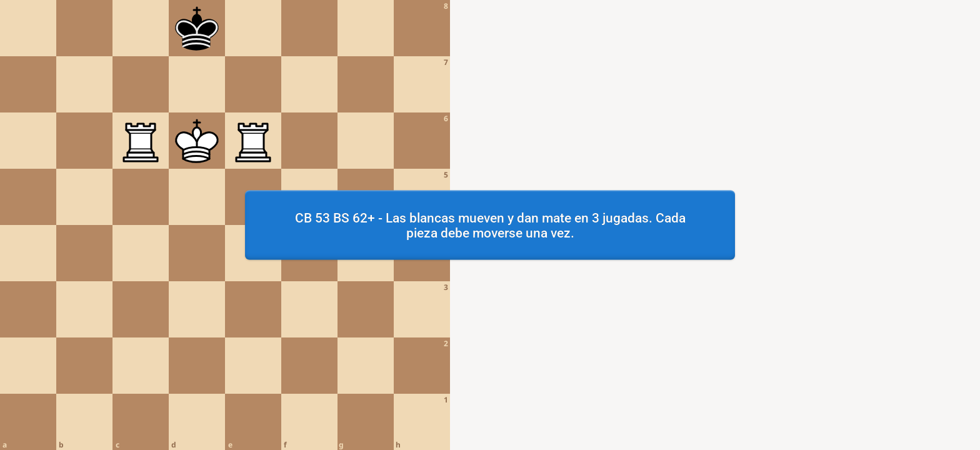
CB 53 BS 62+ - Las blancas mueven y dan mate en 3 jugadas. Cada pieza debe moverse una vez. (490, 225)
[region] (490, 225)
